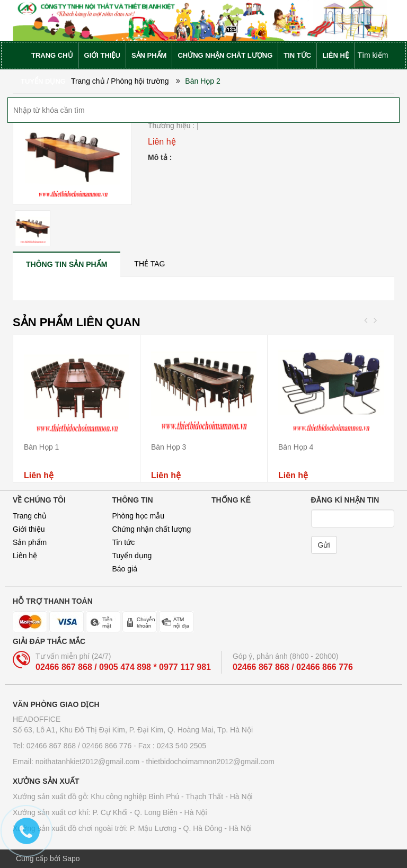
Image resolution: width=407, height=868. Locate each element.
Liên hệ (25, 556)
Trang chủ (30, 516)
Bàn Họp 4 (296, 447)
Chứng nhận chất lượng (152, 529)
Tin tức (124, 542)
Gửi (324, 545)
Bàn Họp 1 (41, 447)
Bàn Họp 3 (169, 447)
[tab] (67, 264)
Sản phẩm (30, 542)
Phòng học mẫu (139, 516)
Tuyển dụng (132, 556)
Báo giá (125, 569)
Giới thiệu (29, 529)
